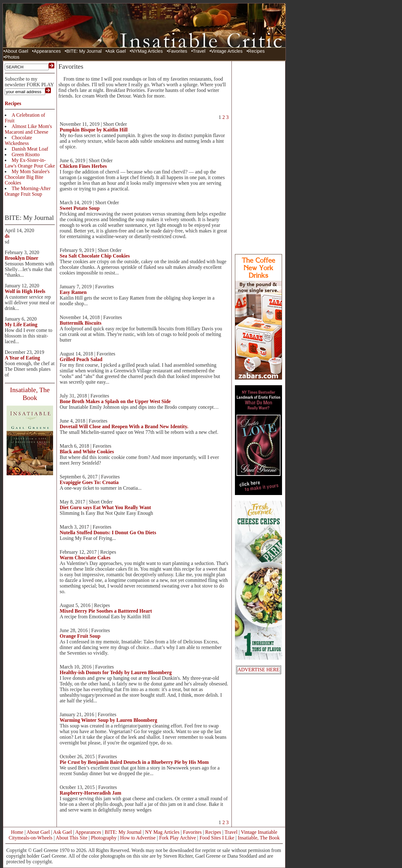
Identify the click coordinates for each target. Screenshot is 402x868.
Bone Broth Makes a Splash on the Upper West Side (115, 401)
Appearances (47, 51)
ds (7, 236)
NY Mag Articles (162, 832)
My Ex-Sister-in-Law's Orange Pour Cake (30, 163)
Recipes (256, 51)
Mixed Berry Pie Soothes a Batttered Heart (106, 611)
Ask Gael (116, 51)
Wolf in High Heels (25, 291)
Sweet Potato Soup (80, 208)
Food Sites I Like (217, 838)
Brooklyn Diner (22, 258)
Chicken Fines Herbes (83, 166)
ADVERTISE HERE (258, 670)
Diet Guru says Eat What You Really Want (105, 507)
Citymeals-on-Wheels (30, 838)
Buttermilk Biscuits (81, 323)
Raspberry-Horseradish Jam (90, 793)
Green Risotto (26, 154)
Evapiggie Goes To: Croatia (89, 482)
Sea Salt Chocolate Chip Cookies (95, 256)
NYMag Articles (147, 51)
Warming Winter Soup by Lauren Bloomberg (108, 720)
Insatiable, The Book (259, 838)
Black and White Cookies (87, 452)
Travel (199, 51)
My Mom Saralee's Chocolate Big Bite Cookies (27, 177)
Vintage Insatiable (259, 832)
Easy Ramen (73, 292)
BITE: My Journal (84, 51)
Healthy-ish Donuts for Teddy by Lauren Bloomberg (116, 672)
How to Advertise (138, 838)
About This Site (71, 838)
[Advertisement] (258, 157)
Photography (104, 838)
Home (17, 832)
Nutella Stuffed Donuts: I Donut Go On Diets (108, 533)
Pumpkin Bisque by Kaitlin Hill (94, 130)
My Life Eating (21, 325)
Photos (12, 57)
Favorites (178, 51)
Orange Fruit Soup (80, 636)
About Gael (16, 51)
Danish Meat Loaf (30, 149)
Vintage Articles (227, 51)
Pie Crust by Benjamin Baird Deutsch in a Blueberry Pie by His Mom (134, 762)
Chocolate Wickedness (18, 140)
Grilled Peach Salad (81, 359)
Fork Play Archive (178, 838)
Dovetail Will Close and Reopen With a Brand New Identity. (124, 426)
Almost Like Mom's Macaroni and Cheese (28, 129)
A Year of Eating (22, 358)
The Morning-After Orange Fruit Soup (28, 191)
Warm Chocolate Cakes (85, 558)
